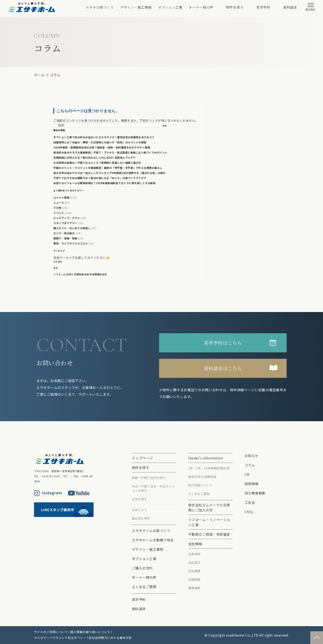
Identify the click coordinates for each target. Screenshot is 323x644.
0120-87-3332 (51, 476)
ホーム (39, 75)
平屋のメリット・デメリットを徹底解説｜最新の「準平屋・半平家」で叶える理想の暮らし (108, 168)
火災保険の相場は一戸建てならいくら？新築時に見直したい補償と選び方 (97, 163)
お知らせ (252, 456)
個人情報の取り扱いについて (90, 632)
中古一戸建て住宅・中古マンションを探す (153, 488)
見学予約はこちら (223, 343)
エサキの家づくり (100, 7)
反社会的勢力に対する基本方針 (110, 638)
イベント (59, 213)
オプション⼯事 (170, 7)
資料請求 (290, 7)
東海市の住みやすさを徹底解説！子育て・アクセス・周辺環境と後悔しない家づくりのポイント (110, 152)
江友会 (250, 502)
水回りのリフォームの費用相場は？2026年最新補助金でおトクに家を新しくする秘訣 (104, 183)
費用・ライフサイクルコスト (71, 243)
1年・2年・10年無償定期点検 (209, 468)
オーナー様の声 (201, 7)
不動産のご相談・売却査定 (209, 534)
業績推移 (194, 588)
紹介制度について (201, 485)
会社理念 (194, 562)
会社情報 (195, 544)
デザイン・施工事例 (136, 7)
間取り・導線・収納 (65, 238)
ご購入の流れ (142, 568)
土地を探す (140, 499)
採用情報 (252, 484)
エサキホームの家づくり (151, 531)
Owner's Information (206, 458)
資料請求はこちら (223, 368)
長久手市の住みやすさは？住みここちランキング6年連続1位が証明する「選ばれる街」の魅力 (110, 173)
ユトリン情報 (61, 197)
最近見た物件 (141, 518)
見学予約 (263, 7)
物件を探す (235, 7)
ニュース (59, 203)
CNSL (249, 512)
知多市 (88, 274)
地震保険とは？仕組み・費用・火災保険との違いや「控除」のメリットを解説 (100, 142)
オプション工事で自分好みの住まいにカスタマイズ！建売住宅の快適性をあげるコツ (104, 137)
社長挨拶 (194, 554)
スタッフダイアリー (65, 223)
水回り (70, 274)
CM (247, 474)
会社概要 (194, 571)
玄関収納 (79, 274)
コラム (55, 75)
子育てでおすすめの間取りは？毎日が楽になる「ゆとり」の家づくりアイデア (100, 178)
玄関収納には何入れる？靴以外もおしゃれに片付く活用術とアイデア (95, 157)
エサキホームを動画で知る (153, 540)
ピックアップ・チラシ (67, 218)
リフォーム (60, 274)
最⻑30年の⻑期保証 (202, 477)
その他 (57, 208)
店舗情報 (194, 579)
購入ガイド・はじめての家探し (72, 228)
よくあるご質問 (144, 587)
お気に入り (140, 510)
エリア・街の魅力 (64, 233)
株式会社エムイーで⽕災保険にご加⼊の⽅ (209, 507)
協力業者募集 (255, 493)
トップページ (142, 458)
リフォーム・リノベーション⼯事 (209, 522)
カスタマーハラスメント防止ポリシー (60, 638)
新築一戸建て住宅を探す (149, 478)
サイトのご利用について (51, 632)
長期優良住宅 (100, 274)
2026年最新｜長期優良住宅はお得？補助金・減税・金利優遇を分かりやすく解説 (102, 147)
